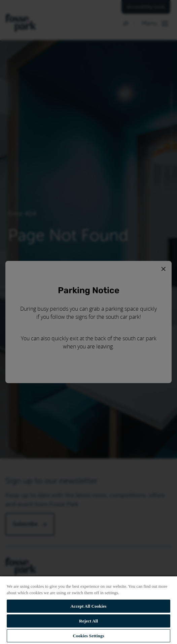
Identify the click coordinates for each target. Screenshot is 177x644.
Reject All (88, 621)
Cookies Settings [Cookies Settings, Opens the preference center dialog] (88, 636)
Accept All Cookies (88, 606)
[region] (88, 610)
